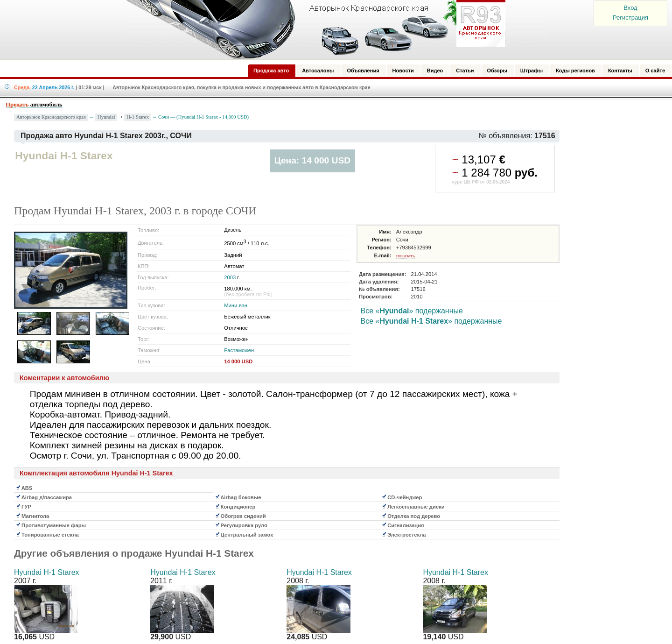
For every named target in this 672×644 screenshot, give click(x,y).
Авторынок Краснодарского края (51, 117)
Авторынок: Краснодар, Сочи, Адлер (313, 29)
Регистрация (630, 18)
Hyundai (106, 117)
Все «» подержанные (411, 311)
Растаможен (239, 350)
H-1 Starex (138, 117)
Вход (630, 8)
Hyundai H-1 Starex (47, 572)
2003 (230, 277)
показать (406, 255)
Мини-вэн (236, 305)
